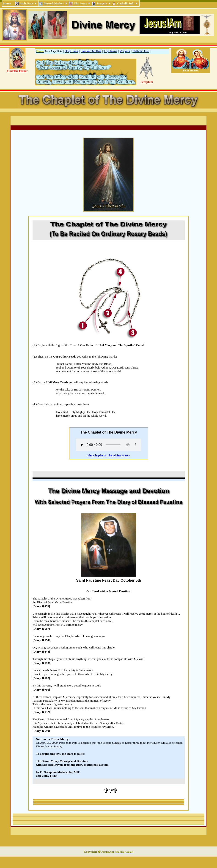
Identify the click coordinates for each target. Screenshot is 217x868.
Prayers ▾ (104, 3)
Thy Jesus (111, 51)
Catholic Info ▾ (128, 3)
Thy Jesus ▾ (82, 3)
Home (9, 3)
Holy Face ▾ (29, 3)
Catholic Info (141, 51)
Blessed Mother (91, 51)
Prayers (125, 51)
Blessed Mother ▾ (56, 3)
